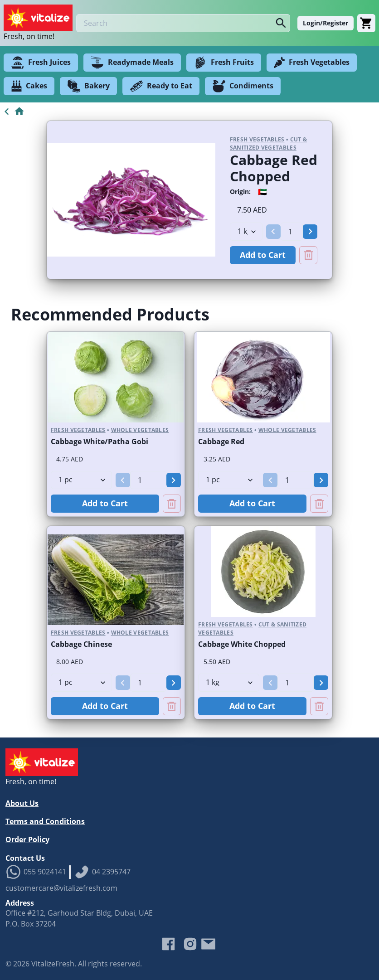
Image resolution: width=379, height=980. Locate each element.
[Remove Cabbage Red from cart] (319, 504)
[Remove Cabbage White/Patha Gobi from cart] (172, 504)
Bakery (88, 86)
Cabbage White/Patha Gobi (100, 441)
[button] (273, 232)
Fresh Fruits (224, 63)
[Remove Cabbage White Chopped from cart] (319, 706)
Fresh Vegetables (312, 62)
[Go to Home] (12, 112)
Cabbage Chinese (81, 644)
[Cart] (366, 23)
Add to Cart (263, 255)
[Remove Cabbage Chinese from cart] (172, 706)
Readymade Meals (132, 63)
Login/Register (326, 23)
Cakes (29, 86)
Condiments (243, 86)
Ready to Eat (161, 86)
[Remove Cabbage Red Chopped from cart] (308, 255)
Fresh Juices (41, 63)
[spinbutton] (292, 232)
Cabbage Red (221, 441)
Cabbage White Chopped (242, 644)
